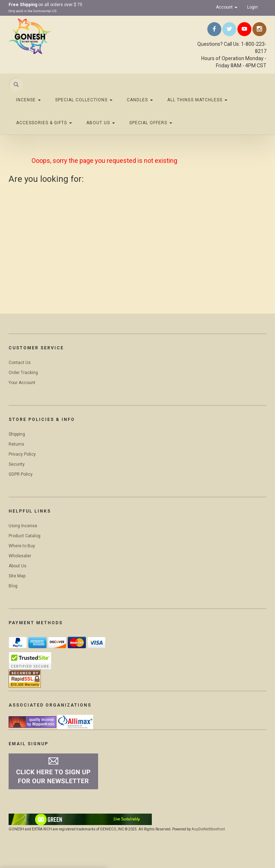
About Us (101, 123)
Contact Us (20, 363)
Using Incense (23, 526)
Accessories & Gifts (44, 123)
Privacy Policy (22, 454)
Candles (140, 100)
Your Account (22, 383)
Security (17, 464)
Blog (13, 586)
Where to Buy (22, 546)
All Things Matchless (197, 100)
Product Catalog (25, 536)
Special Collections (84, 100)
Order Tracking (23, 373)
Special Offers (151, 123)
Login (252, 7)
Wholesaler (20, 556)
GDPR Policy (21, 474)
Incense (28, 100)
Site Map (17, 576)
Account (227, 7)
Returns (16, 444)
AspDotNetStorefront (208, 829)
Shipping (17, 434)
